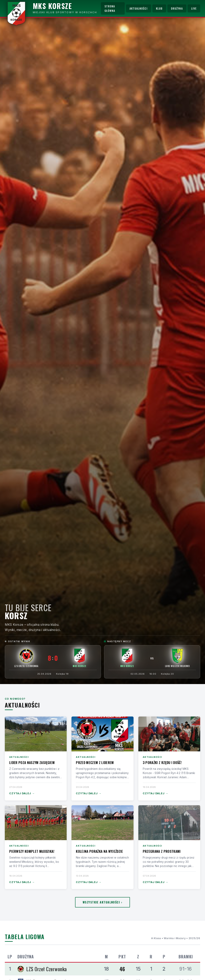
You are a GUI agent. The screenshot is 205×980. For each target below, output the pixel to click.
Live (194, 8)
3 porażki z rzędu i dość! (162, 763)
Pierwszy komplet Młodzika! (32, 851)
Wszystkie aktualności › (102, 902)
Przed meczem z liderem (95, 763)
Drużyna (177, 8)
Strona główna (110, 8)
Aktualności (139, 8)
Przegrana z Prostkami (162, 851)
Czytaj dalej (22, 794)
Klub (159, 8)
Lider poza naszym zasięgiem (32, 763)
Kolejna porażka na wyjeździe (99, 851)
